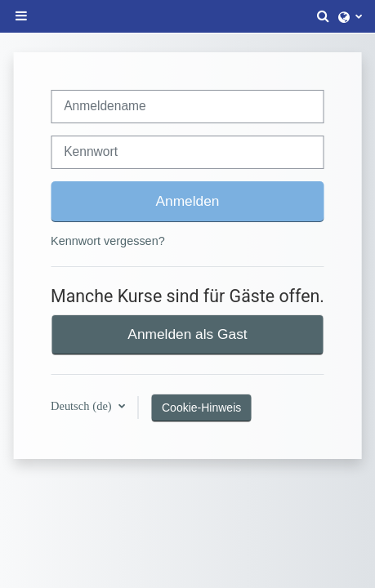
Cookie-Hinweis (201, 408)
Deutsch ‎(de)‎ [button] (83, 406)
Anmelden (188, 201)
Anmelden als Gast (187, 334)
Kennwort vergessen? (108, 241)
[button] (324, 16)
